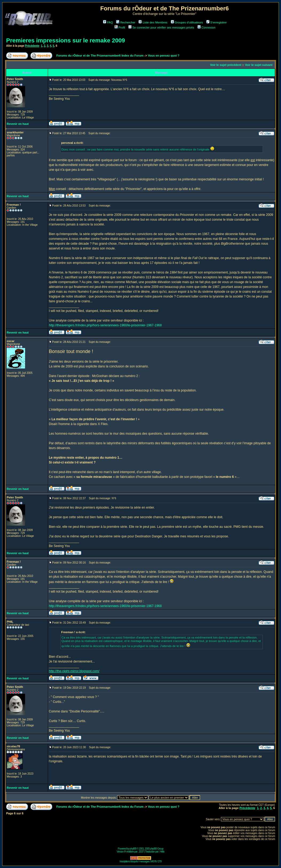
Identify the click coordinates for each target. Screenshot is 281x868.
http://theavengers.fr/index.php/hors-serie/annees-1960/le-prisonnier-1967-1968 (105, 325)
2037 (141, 852)
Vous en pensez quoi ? (164, 56)
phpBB (133, 849)
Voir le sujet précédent (226, 65)
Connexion (207, 27)
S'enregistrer (217, 22)
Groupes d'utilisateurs (187, 22)
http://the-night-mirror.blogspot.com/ (74, 671)
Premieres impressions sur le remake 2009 (66, 40)
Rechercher (126, 22)
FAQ (108, 22)
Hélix (162, 852)
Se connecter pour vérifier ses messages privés (161, 27)
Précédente (32, 46)
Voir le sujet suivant (259, 65)
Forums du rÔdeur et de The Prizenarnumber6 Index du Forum (100, 56)
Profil (120, 27)
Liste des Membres (153, 22)
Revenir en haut (18, 124)
